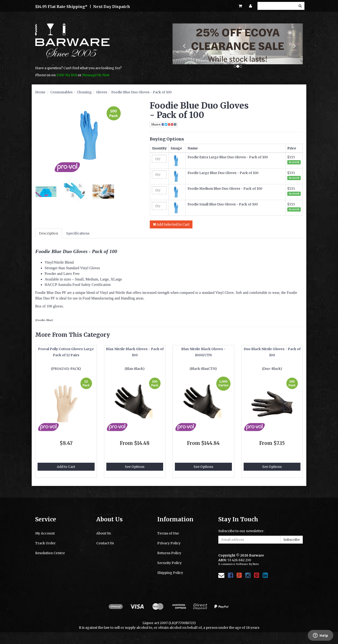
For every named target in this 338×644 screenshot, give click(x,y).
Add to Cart (66, 467)
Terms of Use (168, 533)
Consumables (61, 92)
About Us (104, 533)
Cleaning (84, 92)
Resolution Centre (50, 553)
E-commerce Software (233, 564)
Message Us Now (96, 75)
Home (40, 92)
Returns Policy (169, 553)
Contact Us (105, 543)
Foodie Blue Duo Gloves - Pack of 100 (141, 92)
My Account (45, 533)
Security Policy (169, 563)
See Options (135, 467)
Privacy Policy (169, 543)
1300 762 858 (67, 75)
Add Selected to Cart (171, 224)
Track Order (45, 543)
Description (49, 233)
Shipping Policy (170, 573)
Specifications (78, 233)
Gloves (102, 92)
